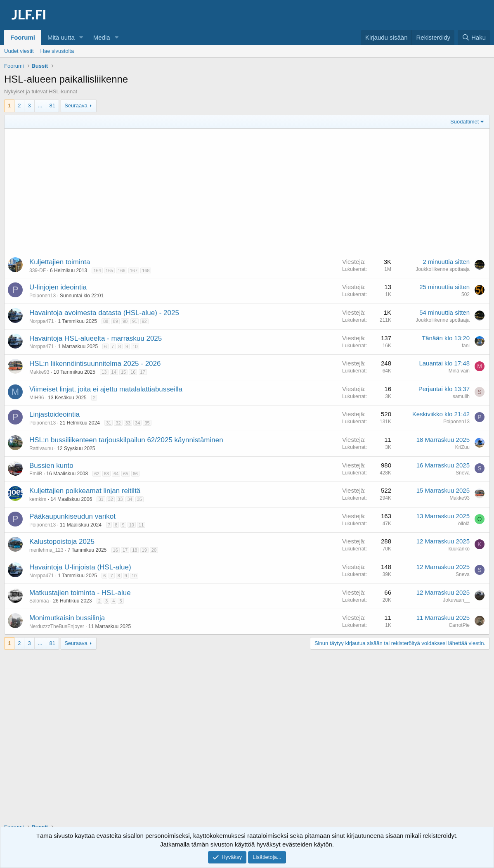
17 (143, 372)
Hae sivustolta (57, 51)
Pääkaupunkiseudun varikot (72, 516)
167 (134, 270)
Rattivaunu (41, 448)
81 (52, 106)
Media (102, 37)
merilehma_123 (46, 550)
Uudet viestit (19, 51)
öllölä (464, 524)
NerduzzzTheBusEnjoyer (57, 626)
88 (106, 321)
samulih (461, 396)
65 (125, 474)
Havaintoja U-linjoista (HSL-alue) (80, 567)
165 (109, 270)
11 (141, 525)
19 (144, 550)
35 (147, 423)
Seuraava (76, 106)
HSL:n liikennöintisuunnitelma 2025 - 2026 (95, 364)
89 (116, 321)
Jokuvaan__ (456, 600)
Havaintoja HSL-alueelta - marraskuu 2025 (96, 338)
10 (135, 346)
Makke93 (39, 372)
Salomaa (39, 601)
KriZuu (462, 447)
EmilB (36, 474)
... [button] (40, 106)
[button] (81, 37)
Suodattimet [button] (464, 122)
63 (106, 474)
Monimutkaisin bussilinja (67, 618)
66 (135, 474)
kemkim (38, 499)
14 (114, 372)
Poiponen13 (43, 296)
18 (135, 550)
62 (97, 474)
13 (104, 372)
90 (125, 321)
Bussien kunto (51, 466)
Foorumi (23, 37)
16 (133, 372)
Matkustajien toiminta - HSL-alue (80, 593)
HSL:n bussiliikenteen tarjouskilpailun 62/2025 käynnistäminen (126, 440)
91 (135, 321)
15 (123, 372)
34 (137, 423)
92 (144, 321)
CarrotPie (459, 625)
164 (97, 270)
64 (116, 474)
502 (466, 294)
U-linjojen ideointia (58, 287)
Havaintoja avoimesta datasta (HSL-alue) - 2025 (104, 313)
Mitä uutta (61, 37)
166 (121, 270)
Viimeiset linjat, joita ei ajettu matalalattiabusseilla (106, 389)
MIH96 (37, 398)
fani (466, 346)
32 (118, 423)
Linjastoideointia (54, 414)
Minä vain (459, 371)
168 (146, 270)
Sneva (463, 473)
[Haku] (474, 37)
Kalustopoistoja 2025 (62, 542)
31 (109, 423)
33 (128, 423)
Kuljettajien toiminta (60, 262)
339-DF (38, 270)
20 (154, 550)
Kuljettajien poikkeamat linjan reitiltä (85, 491)
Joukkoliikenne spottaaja (443, 269)
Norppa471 (41, 321)
